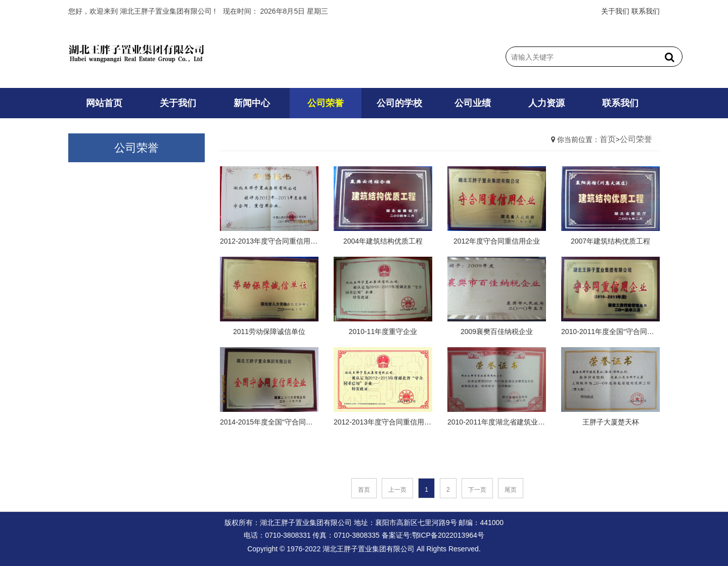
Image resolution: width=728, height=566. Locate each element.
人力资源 (547, 103)
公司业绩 (473, 103)
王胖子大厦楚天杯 (611, 422)
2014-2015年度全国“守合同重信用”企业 (269, 422)
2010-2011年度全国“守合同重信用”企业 (610, 332)
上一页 (397, 490)
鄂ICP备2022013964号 (448, 535)
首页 (608, 139)
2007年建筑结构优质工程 (610, 241)
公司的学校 (399, 103)
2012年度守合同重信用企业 (497, 241)
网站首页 (104, 103)
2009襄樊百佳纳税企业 (497, 332)
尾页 (511, 490)
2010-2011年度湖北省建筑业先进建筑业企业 (497, 422)
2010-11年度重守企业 (383, 332)
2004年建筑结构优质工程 (383, 241)
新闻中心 (252, 103)
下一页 (477, 490)
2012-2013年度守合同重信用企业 (269, 241)
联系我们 (646, 11)
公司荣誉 (326, 103)
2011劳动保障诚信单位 (269, 332)
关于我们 (615, 11)
